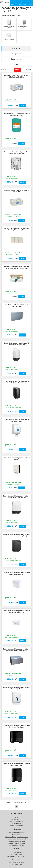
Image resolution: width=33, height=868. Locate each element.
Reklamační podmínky (16, 821)
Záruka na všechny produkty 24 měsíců (16, 837)
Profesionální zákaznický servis (17, 841)
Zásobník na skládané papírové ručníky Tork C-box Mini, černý (16, 726)
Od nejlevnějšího (16, 59)
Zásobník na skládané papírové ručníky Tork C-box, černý (16, 764)
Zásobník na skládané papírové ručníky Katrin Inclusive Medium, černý (16, 535)
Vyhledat (19, 4)
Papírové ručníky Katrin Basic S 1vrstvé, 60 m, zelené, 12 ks (16, 114)
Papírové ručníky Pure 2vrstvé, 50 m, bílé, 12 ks (16, 191)
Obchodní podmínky (16, 819)
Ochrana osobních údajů (16, 826)
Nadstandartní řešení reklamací (16, 843)
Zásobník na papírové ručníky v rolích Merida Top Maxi (16, 420)
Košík (30, 4)
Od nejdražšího (16, 54)
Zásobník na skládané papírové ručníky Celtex (16, 459)
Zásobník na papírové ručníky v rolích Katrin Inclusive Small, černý (16, 382)
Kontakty (24, 4)
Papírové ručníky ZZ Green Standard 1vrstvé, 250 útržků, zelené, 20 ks (16, 267)
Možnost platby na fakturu (16, 845)
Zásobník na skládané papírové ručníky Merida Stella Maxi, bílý (16, 573)
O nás (16, 817)
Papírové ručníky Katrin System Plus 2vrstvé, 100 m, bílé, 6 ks (16, 153)
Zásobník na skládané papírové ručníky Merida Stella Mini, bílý (16, 612)
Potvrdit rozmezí (17, 70)
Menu (13, 4)
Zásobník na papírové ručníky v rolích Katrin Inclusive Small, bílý (16, 344)
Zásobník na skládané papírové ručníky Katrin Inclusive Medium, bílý (16, 497)
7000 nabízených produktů (17, 833)
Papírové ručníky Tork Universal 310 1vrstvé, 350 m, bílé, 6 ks (16, 229)
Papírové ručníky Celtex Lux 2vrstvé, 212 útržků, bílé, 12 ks (16, 76)
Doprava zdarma (16, 835)
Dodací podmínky (17, 824)
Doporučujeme (16, 49)
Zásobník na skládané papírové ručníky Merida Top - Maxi (16, 688)
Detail (22, 106)
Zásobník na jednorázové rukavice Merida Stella (16, 306)
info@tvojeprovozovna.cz (16, 862)
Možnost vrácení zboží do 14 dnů (17, 839)
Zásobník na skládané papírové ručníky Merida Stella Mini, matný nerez (16, 650)
